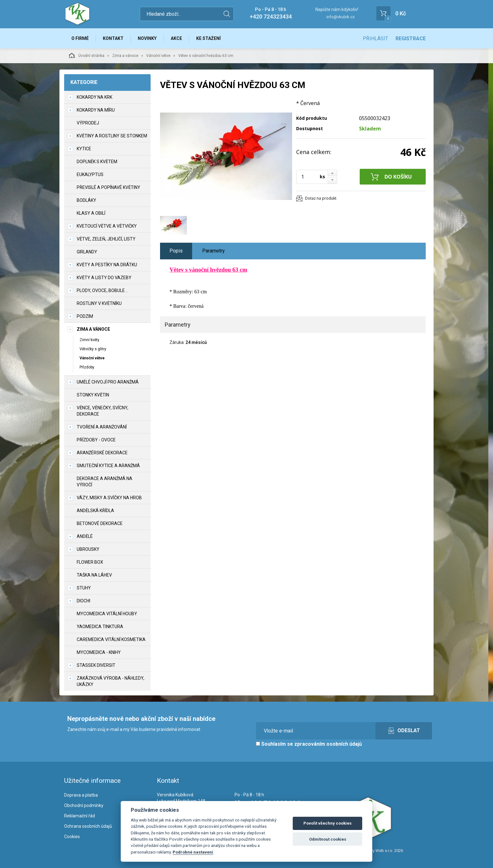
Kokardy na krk (94, 97)
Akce (176, 38)
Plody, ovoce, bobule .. (102, 290)
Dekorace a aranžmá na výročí (105, 482)
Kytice (84, 149)
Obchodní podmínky (84, 805)
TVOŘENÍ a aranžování (102, 427)
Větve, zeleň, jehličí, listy (106, 239)
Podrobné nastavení (193, 852)
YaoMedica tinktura (100, 627)
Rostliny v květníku (99, 303)
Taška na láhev (94, 575)
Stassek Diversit (96, 665)
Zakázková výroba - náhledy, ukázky (111, 681)
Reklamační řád (80, 816)
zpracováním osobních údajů (328, 744)
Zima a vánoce (125, 56)
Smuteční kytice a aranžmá (108, 466)
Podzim (85, 316)
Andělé (85, 536)
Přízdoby (87, 367)
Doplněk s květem (97, 162)
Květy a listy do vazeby (104, 278)
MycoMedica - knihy (99, 652)
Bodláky (86, 200)
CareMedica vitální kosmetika (111, 639)
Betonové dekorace (100, 523)
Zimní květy (89, 340)
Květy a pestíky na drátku (107, 265)
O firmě (80, 38)
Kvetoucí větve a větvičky (107, 226)
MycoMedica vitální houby (107, 614)
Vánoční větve (158, 56)
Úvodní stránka (87, 55)
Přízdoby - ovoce (96, 440)
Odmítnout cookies (328, 839)
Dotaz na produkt (321, 198)
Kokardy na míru (96, 110)
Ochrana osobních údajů (88, 826)
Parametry (213, 251)
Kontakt (113, 38)
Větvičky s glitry (93, 349)
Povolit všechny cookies (327, 823)
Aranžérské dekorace (102, 453)
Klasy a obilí (91, 213)
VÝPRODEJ (88, 123)
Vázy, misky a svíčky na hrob (109, 498)
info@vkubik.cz (341, 17)
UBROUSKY (88, 549)
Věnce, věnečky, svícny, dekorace (102, 411)
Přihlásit (375, 39)
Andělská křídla (95, 511)
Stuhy (84, 588)
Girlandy (87, 252)
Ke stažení (208, 38)
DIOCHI (83, 601)
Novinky (147, 38)
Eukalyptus (90, 174)
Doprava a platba (81, 795)
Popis (176, 251)
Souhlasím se (309, 744)
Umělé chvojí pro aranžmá (108, 382)
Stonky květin (93, 395)
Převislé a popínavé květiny (108, 187)
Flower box (90, 562)
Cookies (72, 837)
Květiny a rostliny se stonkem (112, 136)
